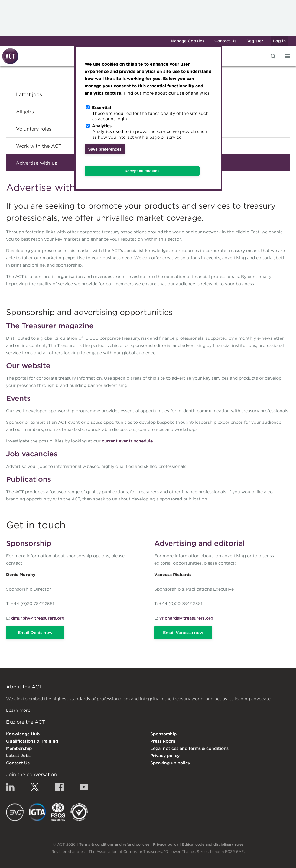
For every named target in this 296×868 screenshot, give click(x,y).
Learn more (18, 710)
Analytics (102, 126)
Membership (19, 748)
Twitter (35, 787)
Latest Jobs (18, 756)
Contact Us (225, 41)
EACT (15, 812)
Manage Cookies (188, 41)
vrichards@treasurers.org (186, 618)
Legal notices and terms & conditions (189, 748)
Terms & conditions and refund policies (114, 844)
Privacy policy (165, 756)
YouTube (84, 787)
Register (255, 41)
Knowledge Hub (23, 734)
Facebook (60, 787)
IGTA (38, 812)
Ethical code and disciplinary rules (213, 844)
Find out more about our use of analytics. (167, 93)
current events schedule (127, 441)
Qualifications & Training (32, 741)
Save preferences (105, 149)
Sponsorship (163, 734)
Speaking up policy (170, 763)
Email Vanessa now (183, 633)
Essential (101, 108)
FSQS (58, 812)
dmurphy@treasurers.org (38, 618)
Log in (279, 41)
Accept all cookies (142, 171)
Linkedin (10, 787)
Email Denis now (35, 633)
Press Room (163, 741)
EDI (79, 812)
